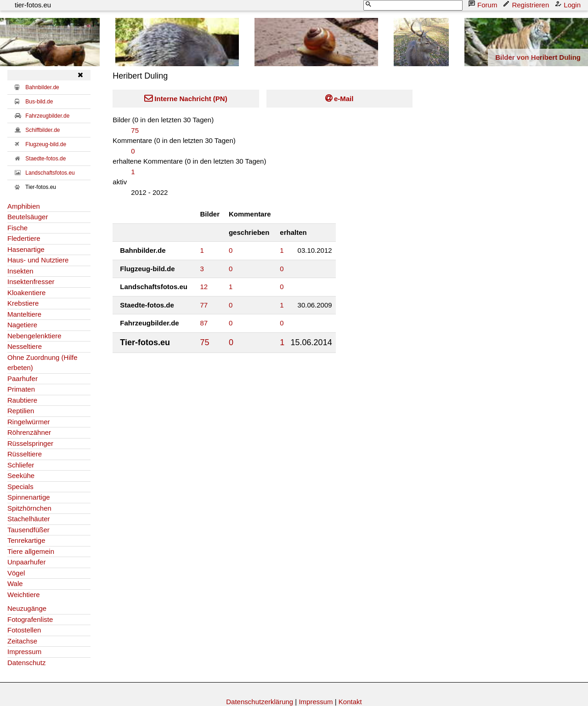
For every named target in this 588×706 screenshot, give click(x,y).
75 (135, 130)
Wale (15, 584)
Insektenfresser (31, 282)
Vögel (16, 573)
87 (204, 323)
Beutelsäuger (28, 217)
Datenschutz (26, 663)
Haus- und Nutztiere (38, 260)
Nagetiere (22, 325)
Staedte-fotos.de (45, 159)
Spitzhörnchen (29, 508)
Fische (17, 228)
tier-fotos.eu (33, 5)
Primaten (21, 389)
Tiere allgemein (31, 551)
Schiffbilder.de (42, 130)
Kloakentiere (26, 293)
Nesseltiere (25, 346)
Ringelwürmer (29, 422)
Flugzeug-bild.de (46, 144)
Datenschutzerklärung (260, 702)
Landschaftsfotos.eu (50, 173)
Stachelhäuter (29, 519)
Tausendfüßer (28, 530)
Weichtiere (24, 595)
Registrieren (527, 4)
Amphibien (24, 206)
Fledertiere (24, 238)
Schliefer (21, 465)
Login (568, 4)
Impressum (24, 652)
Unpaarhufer (26, 562)
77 (204, 305)
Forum (483, 4)
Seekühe (21, 475)
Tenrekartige (26, 540)
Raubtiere (22, 400)
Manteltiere (24, 314)
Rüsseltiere (25, 454)
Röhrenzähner (29, 432)
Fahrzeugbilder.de (47, 116)
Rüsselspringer (30, 443)
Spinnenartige (29, 497)
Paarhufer (23, 379)
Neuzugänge (27, 608)
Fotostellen (24, 630)
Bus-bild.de (39, 102)
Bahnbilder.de (42, 87)
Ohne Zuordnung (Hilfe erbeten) (42, 363)
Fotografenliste (30, 619)
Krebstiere (23, 303)
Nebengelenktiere (34, 336)
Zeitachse (22, 641)
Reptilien (21, 411)
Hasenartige (26, 249)
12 (204, 287)
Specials (20, 487)
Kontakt (350, 702)
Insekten (20, 271)
